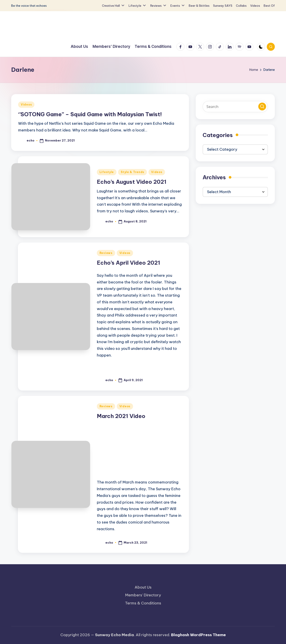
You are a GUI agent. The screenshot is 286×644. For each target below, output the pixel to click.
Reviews (106, 253)
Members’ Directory (143, 595)
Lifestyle (107, 172)
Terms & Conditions (143, 603)
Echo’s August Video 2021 (132, 182)
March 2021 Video (121, 416)
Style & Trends (132, 172)
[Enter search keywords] (235, 107)
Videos (26, 105)
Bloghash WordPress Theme (198, 635)
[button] (262, 107)
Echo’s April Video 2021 (128, 263)
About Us (143, 587)
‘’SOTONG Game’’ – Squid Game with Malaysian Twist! (90, 114)
